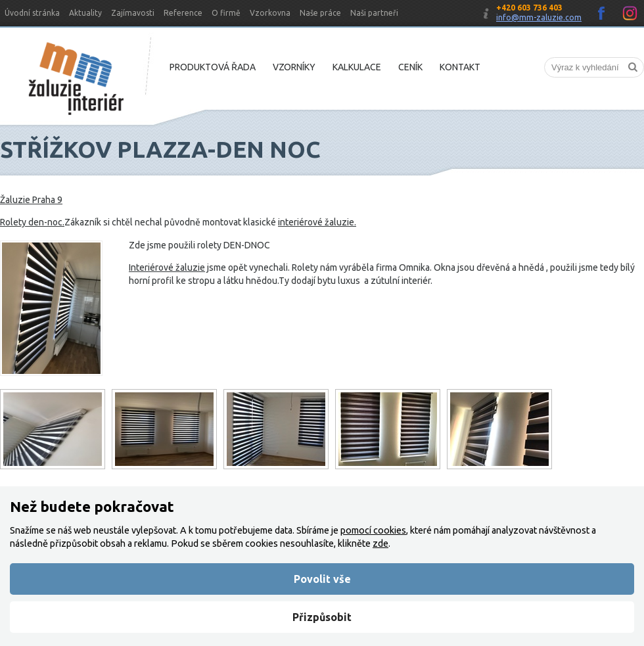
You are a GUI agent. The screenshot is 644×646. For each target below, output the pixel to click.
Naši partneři (374, 13)
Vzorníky (294, 67)
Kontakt (460, 67)
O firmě (226, 13)
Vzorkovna (270, 13)
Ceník (410, 67)
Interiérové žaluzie (167, 267)
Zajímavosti (133, 13)
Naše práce (320, 13)
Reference (183, 13)
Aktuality (85, 13)
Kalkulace (357, 67)
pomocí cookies (373, 530)
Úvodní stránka (32, 13)
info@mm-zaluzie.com (539, 17)
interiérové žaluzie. (317, 222)
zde (380, 543)
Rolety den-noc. (32, 222)
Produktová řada (213, 67)
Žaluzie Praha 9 (31, 200)
